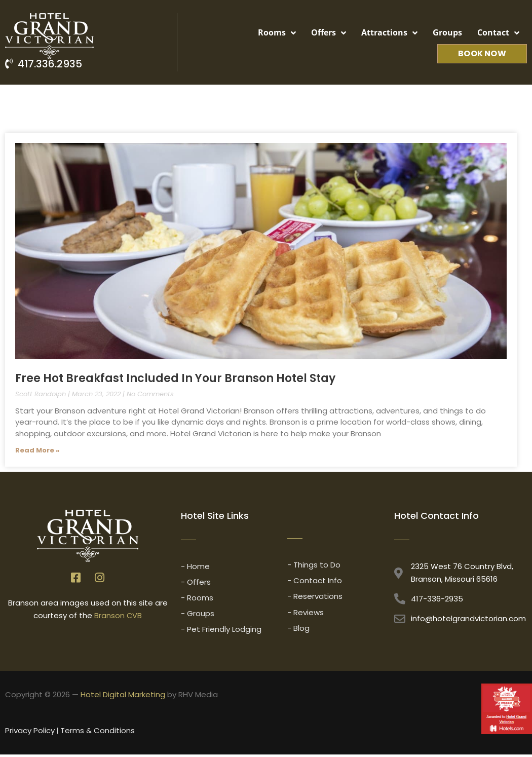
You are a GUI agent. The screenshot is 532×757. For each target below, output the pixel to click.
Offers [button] (329, 33)
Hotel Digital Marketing (123, 696)
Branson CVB (118, 616)
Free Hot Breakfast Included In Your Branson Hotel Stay (175, 378)
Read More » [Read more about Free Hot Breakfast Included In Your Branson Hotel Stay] (37, 450)
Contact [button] (498, 33)
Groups (447, 32)
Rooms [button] (277, 33)
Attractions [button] (389, 33)
